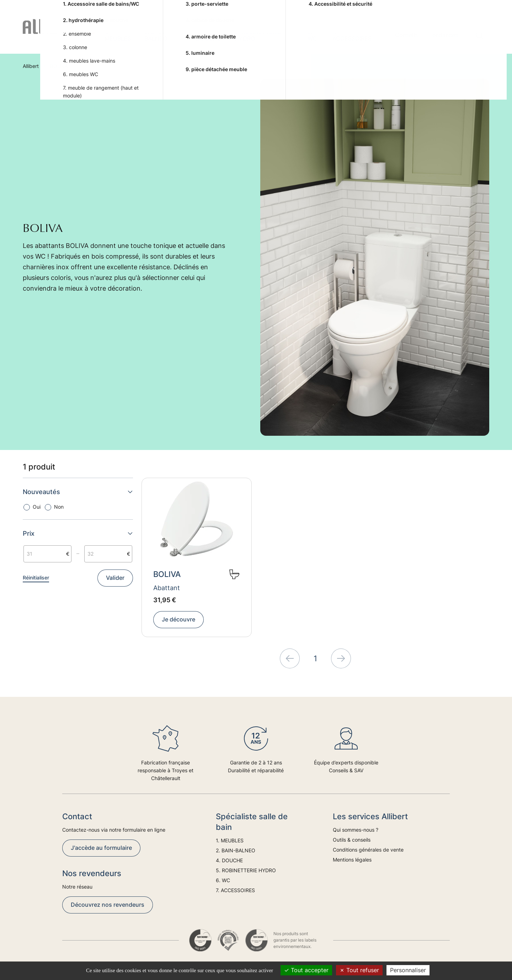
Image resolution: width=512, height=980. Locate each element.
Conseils (406, 35)
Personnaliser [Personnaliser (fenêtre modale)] (408, 970)
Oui (37, 507)
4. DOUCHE (208, 35)
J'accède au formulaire (101, 848)
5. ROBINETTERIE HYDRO (258, 35)
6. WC (312, 35)
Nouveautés (78, 492)
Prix (78, 533)
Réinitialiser (36, 578)
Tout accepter (306, 970)
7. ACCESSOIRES (352, 35)
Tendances (444, 35)
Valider (115, 578)
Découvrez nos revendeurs (108, 905)
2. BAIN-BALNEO (156, 35)
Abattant (167, 588)
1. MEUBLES (118, 35)
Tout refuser (359, 970)
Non (59, 507)
